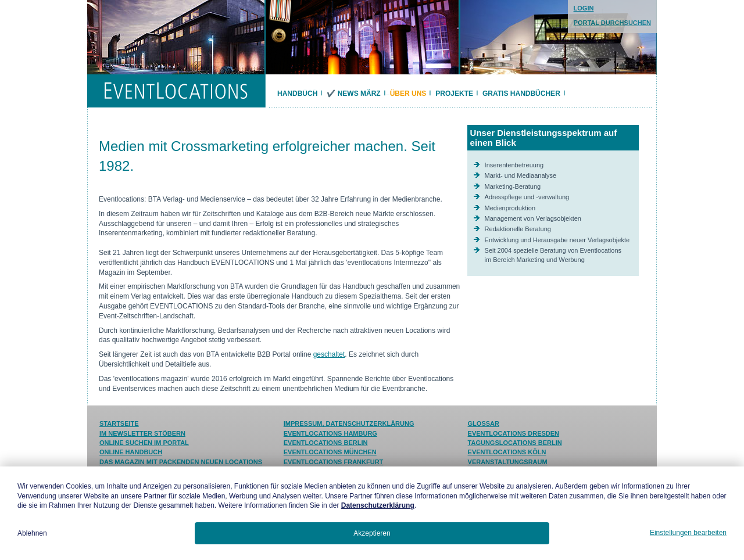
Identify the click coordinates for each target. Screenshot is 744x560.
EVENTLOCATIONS (176, 91)
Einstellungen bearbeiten (688, 533)
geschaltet (329, 354)
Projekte (454, 94)
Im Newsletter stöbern (142, 433)
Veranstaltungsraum (508, 462)
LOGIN (584, 8)
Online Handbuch (131, 452)
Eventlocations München (330, 452)
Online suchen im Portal (144, 443)
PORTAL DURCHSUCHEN (612, 23)
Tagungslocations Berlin (515, 443)
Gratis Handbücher (521, 94)
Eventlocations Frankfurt (334, 462)
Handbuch (297, 94)
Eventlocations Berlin (326, 443)
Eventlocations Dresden (514, 433)
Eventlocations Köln (507, 452)
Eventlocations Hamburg (330, 433)
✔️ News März (353, 94)
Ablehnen (32, 533)
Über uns (408, 94)
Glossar (484, 423)
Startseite (119, 423)
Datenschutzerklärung (378, 505)
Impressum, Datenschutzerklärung (349, 423)
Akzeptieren (372, 533)
